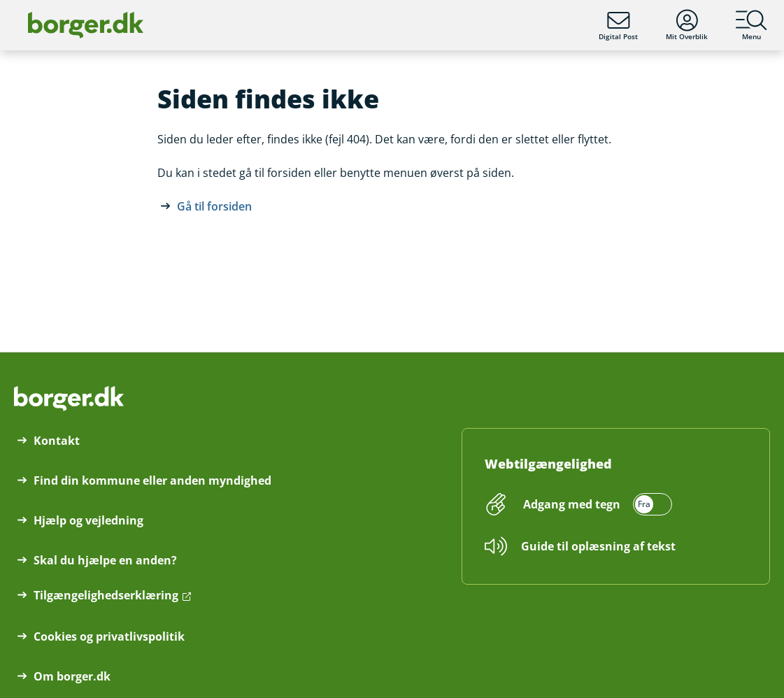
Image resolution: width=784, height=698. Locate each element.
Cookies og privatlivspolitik (109, 636)
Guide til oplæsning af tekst (598, 546)
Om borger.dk (72, 676)
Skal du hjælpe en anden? (105, 560)
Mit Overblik (687, 25)
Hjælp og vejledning (88, 520)
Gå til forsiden (214, 206)
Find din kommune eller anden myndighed (152, 480)
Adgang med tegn (572, 504)
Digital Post (618, 25)
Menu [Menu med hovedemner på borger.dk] (751, 25)
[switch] (596, 504)
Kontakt (57, 441)
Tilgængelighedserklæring (106, 595)
